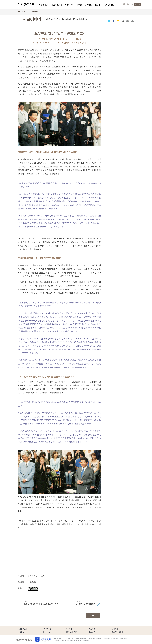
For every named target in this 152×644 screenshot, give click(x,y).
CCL (20, 588)
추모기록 (98, 5)
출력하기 (132, 21)
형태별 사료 (109, 5)
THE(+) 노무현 (56, 5)
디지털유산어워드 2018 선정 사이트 (43, 640)
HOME (24, 11)
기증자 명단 (93, 629)
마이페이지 (124, 4)
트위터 (109, 21)
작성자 (21, 576)
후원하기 (138, 4)
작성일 (21, 582)
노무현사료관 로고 (27, 4)
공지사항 (115, 629)
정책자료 (88, 5)
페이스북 (113, 21)
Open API (92, 632)
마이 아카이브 (47, 629)
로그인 (128, 4)
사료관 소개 (23, 629)
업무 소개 (22, 632)
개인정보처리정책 (71, 632)
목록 (93, 616)
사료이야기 (69, 5)
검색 (132, 4)
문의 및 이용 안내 (118, 632)
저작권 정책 (70, 629)
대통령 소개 (44, 5)
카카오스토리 (118, 21)
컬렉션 (79, 5)
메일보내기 (128, 21)
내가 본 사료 (47, 632)
